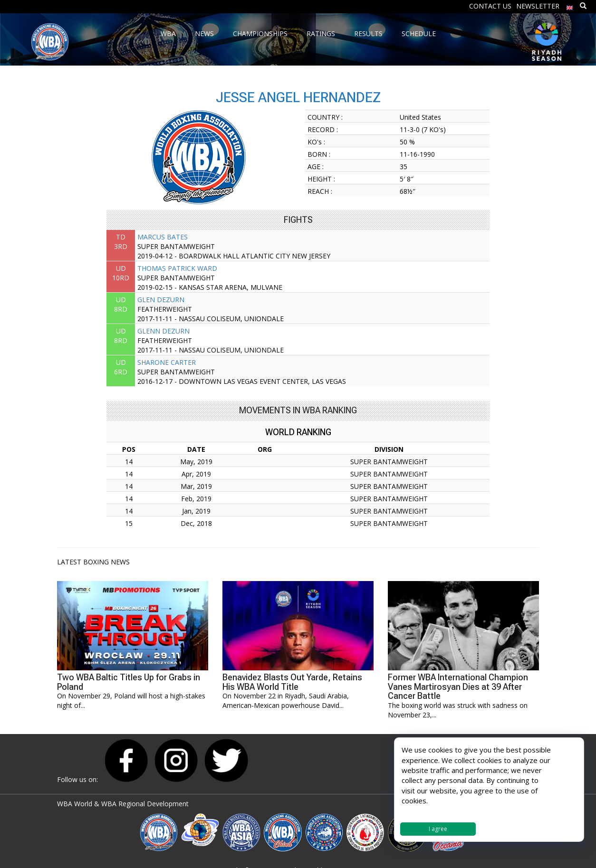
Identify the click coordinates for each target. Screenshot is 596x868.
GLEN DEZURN (161, 300)
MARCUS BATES (163, 237)
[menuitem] (570, 5)
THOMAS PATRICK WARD (177, 268)
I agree (438, 829)
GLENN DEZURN (163, 331)
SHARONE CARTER (167, 362)
